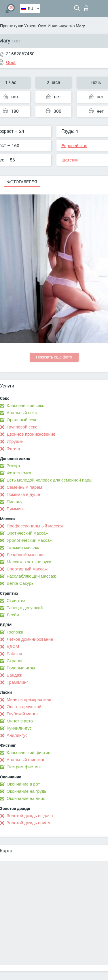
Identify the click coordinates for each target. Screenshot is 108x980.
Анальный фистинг (26, 760)
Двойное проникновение (31, 434)
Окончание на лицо (26, 798)
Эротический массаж (28, 533)
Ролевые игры (21, 668)
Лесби (13, 615)
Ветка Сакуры (20, 583)
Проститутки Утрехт (18, 26)
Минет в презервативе (29, 700)
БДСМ (13, 646)
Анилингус (17, 735)
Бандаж (14, 675)
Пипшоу (15, 502)
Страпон (15, 661)
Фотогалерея (22, 182)
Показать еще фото (54, 357)
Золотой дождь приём (29, 823)
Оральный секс (22, 420)
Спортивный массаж (27, 569)
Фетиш (13, 449)
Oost (42, 26)
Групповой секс (22, 427)
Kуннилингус (19, 728)
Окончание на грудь (26, 791)
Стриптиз (16, 601)
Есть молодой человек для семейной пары (49, 480)
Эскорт (14, 466)
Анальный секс (22, 413)
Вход (86, 8)
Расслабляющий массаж (31, 576)
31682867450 (20, 54)
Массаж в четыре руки (29, 562)
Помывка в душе (23, 494)
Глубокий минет (22, 714)
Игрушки (15, 441)
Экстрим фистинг (24, 767)
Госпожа (15, 632)
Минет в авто (20, 721)
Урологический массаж (30, 540)
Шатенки (70, 160)
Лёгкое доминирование (30, 639)
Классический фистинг (29, 753)
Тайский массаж (23, 548)
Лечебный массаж (25, 555)
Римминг (15, 509)
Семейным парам (24, 487)
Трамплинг (17, 682)
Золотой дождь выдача (30, 816)
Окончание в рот (23, 784)
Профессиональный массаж (35, 526)
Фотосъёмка (19, 473)
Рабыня (14, 654)
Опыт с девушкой (24, 707)
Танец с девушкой (25, 608)
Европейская (74, 146)
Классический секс (25, 406)
